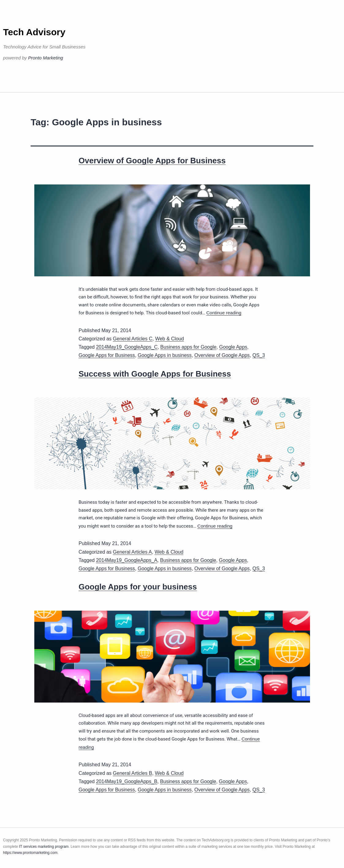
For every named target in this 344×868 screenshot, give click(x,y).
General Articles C (133, 339)
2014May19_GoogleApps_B (127, 781)
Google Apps (233, 347)
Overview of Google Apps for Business (152, 161)
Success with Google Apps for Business (155, 374)
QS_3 (259, 355)
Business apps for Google (188, 347)
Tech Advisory (34, 32)
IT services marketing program (44, 847)
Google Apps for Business (107, 355)
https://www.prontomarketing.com (30, 853)
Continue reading (224, 313)
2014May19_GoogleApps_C (127, 347)
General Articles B (133, 773)
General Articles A (132, 552)
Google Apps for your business (138, 587)
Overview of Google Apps (222, 355)
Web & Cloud (169, 339)
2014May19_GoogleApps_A (127, 560)
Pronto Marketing (46, 58)
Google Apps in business (165, 355)
